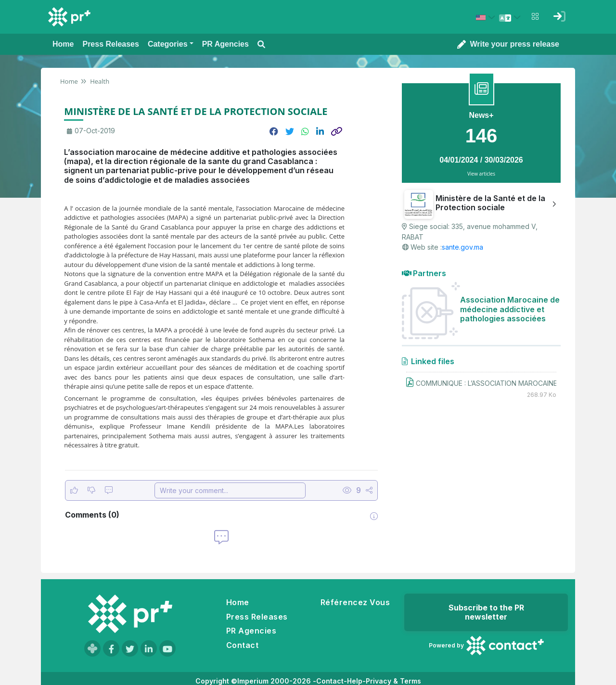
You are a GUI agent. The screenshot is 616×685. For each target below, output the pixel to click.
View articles (481, 174)
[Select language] (511, 17)
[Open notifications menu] (535, 16)
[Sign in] (559, 16)
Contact (242, 645)
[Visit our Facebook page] (111, 648)
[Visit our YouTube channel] (167, 648)
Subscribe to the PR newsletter (486, 612)
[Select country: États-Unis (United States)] (487, 17)
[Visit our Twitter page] (130, 648)
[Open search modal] (261, 44)
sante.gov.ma (462, 247)
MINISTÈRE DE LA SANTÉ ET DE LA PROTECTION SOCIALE (196, 111)
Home (69, 81)
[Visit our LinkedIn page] (149, 648)
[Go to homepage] (130, 614)
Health (99, 81)
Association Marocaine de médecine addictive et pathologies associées (510, 309)
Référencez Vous (355, 602)
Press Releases (257, 617)
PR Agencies (251, 631)
